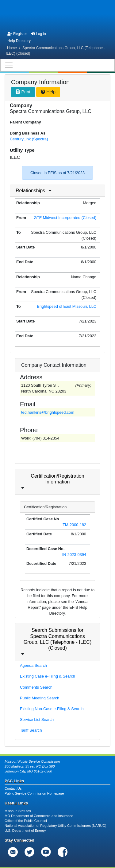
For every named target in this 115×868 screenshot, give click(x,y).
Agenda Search (33, 665)
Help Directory (19, 41)
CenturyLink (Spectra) (29, 139)
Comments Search (36, 687)
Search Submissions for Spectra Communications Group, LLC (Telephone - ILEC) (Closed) (57, 639)
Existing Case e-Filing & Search (48, 676)
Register (17, 34)
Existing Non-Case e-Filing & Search (52, 709)
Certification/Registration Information (57, 479)
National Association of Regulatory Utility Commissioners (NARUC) (55, 826)
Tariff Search (31, 730)
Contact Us (13, 788)
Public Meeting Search (40, 698)
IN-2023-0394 (74, 555)
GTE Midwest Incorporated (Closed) (65, 218)
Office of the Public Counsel (26, 821)
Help (48, 92)
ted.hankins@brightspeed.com (48, 412)
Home (12, 48)
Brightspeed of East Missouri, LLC (67, 306)
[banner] (57, 15)
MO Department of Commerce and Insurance (39, 816)
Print (23, 92)
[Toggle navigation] (57, 65)
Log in (38, 34)
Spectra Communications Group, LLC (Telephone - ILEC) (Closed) (56, 51)
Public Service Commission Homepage (34, 793)
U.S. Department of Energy (25, 831)
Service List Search (37, 719)
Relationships (30, 191)
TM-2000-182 (74, 525)
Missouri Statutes (18, 811)
